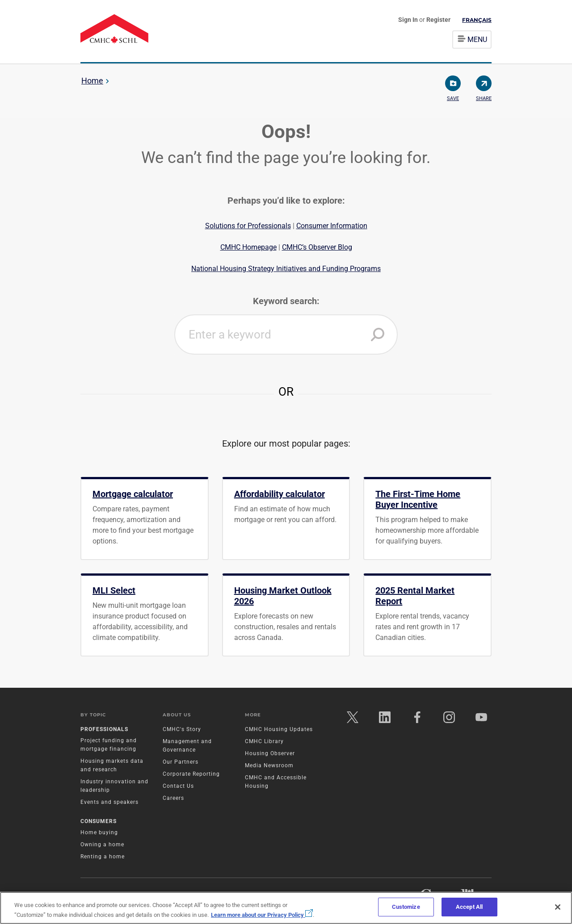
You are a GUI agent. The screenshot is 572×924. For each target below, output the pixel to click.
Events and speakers (109, 803)
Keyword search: (286, 301)
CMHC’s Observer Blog (317, 247)
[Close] (558, 907)
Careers (173, 799)
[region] (286, 908)
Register (438, 20)
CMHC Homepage (248, 247)
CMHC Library (264, 743)
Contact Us (178, 787)
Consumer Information (332, 226)
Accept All (469, 907)
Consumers (99, 823)
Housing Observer (270, 755)
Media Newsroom (269, 767)
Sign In (409, 20)
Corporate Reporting (191, 775)
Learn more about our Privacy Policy (262, 915)
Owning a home (102, 846)
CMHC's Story (182, 731)
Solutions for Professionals (248, 226)
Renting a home (103, 858)
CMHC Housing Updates (279, 731)
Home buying (99, 834)
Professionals (104, 731)
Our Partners (181, 763)
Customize (406, 907)
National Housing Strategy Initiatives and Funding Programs (286, 269)
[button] (378, 334)
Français (477, 20)
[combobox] (286, 334)
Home (92, 81)
